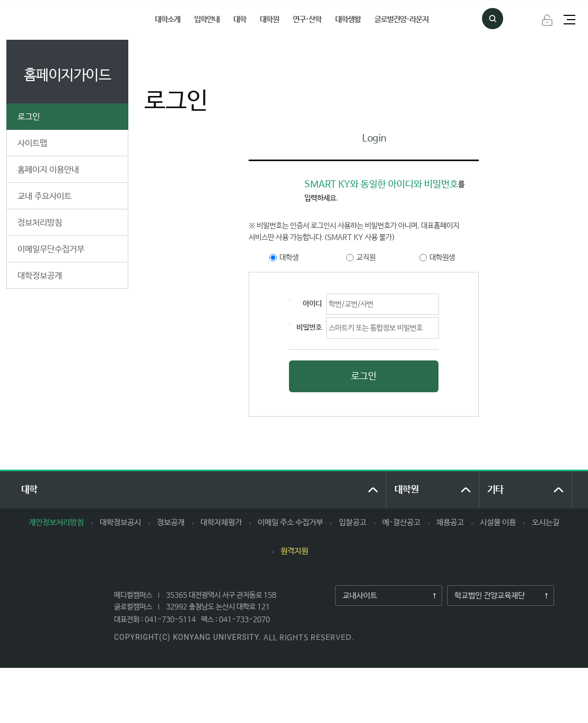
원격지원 (294, 551)
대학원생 (442, 258)
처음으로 (156, 51)
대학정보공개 (40, 276)
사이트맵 (32, 143)
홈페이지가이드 (206, 51)
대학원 (269, 19)
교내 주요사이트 (45, 196)
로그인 (547, 20)
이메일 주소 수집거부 (290, 522)
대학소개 (168, 19)
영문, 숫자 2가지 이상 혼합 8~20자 (289, 323)
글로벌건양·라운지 (401, 19)
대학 (240, 19)
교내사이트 (356, 596)
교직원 (366, 258)
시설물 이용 (498, 522)
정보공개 (171, 522)
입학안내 (207, 19)
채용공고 (450, 522)
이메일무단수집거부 (51, 249)
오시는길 (546, 522)
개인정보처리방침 (56, 522)
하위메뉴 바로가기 (0, 0)
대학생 (289, 258)
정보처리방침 (40, 223)
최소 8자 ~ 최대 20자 (289, 299)
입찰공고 (353, 522)
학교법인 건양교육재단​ (486, 596)
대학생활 (348, 19)
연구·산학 (307, 19)
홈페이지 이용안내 (48, 170)
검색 (493, 19)
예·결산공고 (401, 522)
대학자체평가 (221, 522)
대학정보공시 (120, 522)
